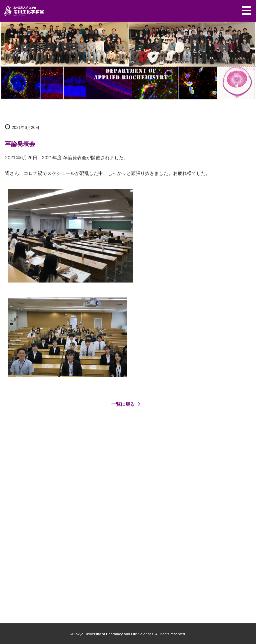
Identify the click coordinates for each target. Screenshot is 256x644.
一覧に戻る (127, 403)
